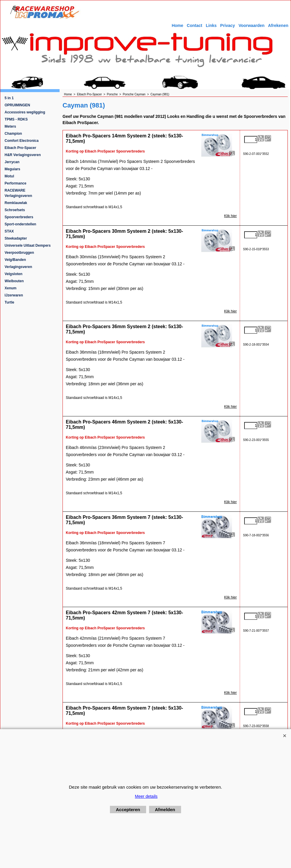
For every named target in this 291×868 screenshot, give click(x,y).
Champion (13, 134)
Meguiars (13, 169)
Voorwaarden (252, 25)
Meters (11, 126)
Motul (9, 176)
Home (177, 25)
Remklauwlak (16, 203)
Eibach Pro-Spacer (21, 148)
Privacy (228, 25)
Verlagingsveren (19, 267)
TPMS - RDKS (16, 119)
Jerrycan (12, 162)
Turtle (9, 302)
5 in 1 (9, 98)
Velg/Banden (15, 260)
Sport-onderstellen (21, 224)
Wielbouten (14, 281)
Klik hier (230, 216)
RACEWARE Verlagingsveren (19, 193)
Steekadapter (16, 238)
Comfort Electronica (22, 141)
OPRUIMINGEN (17, 105)
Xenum (11, 288)
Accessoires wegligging (25, 112)
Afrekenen (278, 25)
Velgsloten (14, 274)
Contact (194, 25)
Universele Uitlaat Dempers (28, 246)
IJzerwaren (14, 295)
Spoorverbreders (19, 217)
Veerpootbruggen (19, 253)
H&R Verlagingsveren (23, 155)
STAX (9, 231)
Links (211, 25)
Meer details (146, 796)
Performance (16, 183)
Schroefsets (15, 210)
